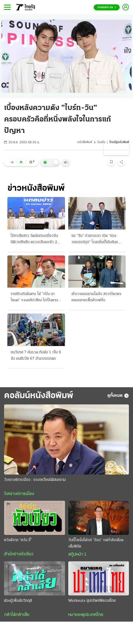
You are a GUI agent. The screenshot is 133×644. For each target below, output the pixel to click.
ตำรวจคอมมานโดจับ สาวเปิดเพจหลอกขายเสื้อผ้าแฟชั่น (96, 297)
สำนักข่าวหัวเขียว (19, 554)
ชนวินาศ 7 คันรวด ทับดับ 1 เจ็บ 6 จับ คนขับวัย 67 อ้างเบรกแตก (36, 356)
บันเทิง (101, 142)
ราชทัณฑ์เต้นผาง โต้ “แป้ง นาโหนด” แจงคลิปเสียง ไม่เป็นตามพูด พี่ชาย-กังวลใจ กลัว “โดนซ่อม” (34, 298)
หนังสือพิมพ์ (85, 142)
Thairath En (107, 8)
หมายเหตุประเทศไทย (86, 615)
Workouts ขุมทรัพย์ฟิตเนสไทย (92, 601)
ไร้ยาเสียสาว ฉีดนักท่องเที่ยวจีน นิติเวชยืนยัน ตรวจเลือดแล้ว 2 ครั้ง (34, 240)
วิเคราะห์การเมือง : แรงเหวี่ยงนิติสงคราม (35, 480)
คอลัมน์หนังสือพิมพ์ (39, 396)
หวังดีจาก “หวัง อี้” (18, 540)
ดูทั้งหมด (118, 396)
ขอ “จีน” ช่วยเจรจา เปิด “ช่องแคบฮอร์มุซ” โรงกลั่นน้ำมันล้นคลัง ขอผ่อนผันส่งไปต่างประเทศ (97, 240)
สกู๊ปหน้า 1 (77, 554)
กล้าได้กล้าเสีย (17, 615)
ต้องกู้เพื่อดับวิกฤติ (18, 601)
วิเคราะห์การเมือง (19, 494)
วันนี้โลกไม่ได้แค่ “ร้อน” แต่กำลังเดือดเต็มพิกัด (96, 543)
